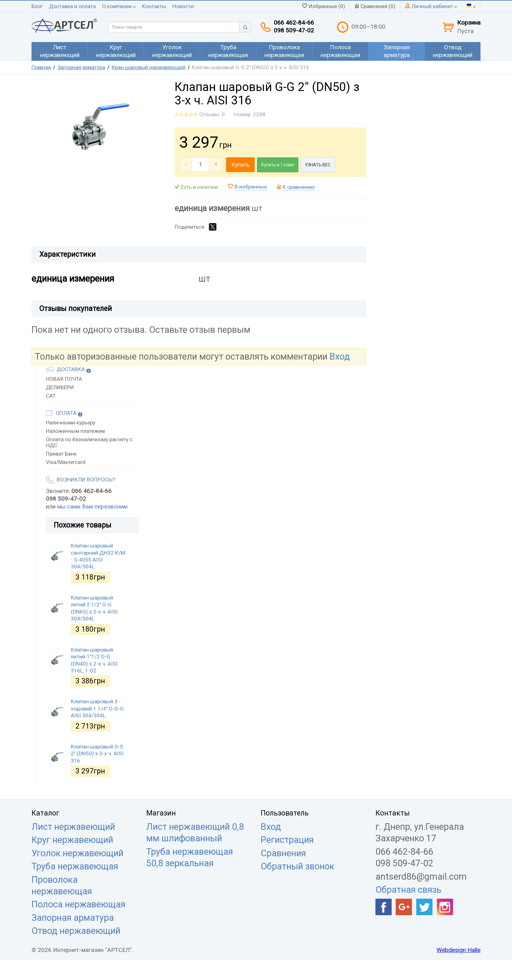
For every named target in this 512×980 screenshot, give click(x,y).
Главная (41, 67)
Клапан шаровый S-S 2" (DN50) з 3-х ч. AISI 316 (97, 754)
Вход (340, 356)
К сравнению (299, 187)
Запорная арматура (81, 67)
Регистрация (287, 840)
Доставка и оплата (72, 6)
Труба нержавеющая (75, 866)
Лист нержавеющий (73, 827)
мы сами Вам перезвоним (92, 507)
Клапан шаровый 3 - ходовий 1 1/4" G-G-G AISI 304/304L (97, 708)
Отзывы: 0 (212, 114)
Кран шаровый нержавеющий (149, 67)
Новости (183, 6)
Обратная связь (408, 890)
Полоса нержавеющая (78, 904)
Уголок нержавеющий (77, 853)
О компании (119, 6)
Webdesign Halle (459, 950)
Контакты (154, 6)
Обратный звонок (297, 866)
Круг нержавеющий (72, 840)
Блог (37, 6)
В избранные (251, 187)
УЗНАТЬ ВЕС (318, 165)
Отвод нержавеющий (76, 931)
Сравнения (283, 853)
